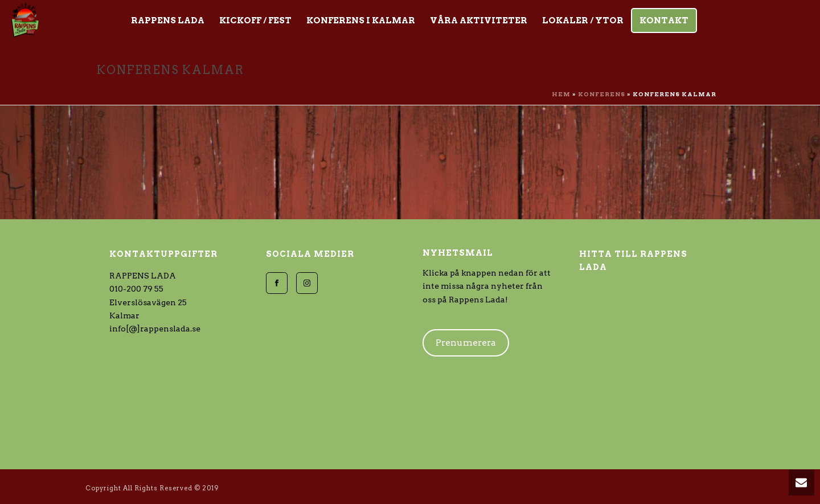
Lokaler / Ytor (583, 21)
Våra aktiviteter (479, 21)
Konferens (602, 94)
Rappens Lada (168, 21)
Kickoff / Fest (255, 21)
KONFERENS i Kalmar (361, 21)
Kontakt (664, 21)
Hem (561, 94)
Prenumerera (466, 343)
